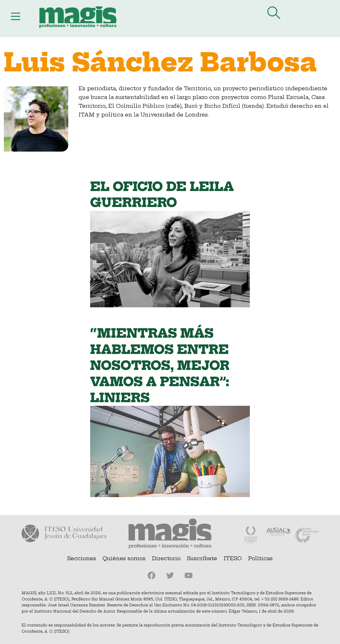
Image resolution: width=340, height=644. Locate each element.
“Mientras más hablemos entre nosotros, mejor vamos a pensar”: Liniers (160, 366)
